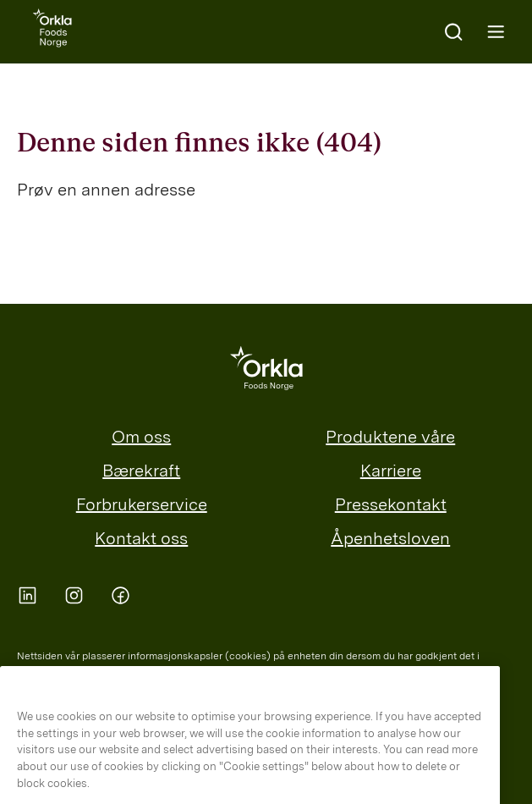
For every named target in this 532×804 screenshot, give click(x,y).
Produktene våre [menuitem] (390, 437)
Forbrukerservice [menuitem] (142, 504)
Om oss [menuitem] (141, 437)
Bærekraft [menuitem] (141, 471)
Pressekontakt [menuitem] (391, 504)
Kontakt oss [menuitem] (141, 538)
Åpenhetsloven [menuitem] (390, 538)
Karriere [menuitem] (391, 471)
